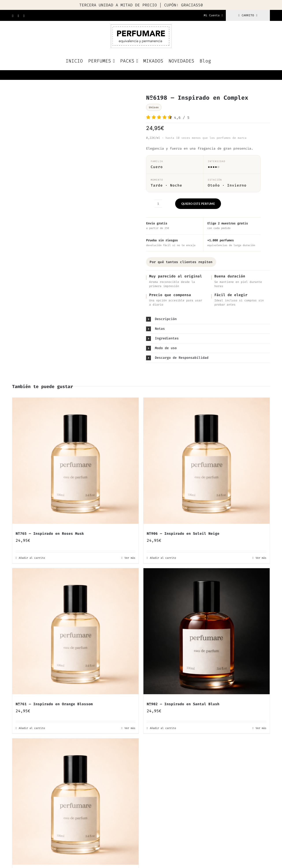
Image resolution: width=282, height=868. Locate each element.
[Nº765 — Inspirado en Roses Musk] (75, 461)
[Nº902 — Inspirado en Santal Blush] (207, 631)
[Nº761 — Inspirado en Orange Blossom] (75, 631)
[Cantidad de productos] (158, 204)
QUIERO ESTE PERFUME (198, 204)
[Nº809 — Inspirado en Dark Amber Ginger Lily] (75, 801)
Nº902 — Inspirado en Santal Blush (183, 704)
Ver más (130, 558)
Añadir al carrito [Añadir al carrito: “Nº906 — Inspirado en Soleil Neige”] (163, 558)
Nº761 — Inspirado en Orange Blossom (54, 704)
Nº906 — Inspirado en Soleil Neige (183, 534)
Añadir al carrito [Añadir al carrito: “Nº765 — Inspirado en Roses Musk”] (32, 558)
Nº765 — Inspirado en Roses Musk (50, 534)
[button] (208, 319)
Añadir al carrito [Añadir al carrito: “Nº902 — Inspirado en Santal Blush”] (163, 728)
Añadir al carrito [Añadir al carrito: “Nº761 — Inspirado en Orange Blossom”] (32, 728)
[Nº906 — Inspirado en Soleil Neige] (207, 461)
